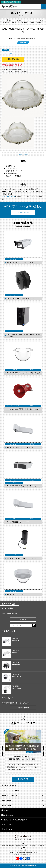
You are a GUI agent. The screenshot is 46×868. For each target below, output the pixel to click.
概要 (21, 154)
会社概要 (7, 829)
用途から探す (6, 806)
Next (44, 751)
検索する (23, 619)
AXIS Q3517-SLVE (8, 196)
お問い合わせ (23, 212)
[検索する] (34, 625)
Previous (2, 751)
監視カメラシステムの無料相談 (14, 820)
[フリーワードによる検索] (21, 625)
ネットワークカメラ (9, 785)
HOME (5, 810)
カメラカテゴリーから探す (11, 790)
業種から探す (6, 800)
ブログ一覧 (23, 779)
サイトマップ (7, 824)
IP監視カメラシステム (10, 795)
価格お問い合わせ (13, 59)
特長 (26, 154)
